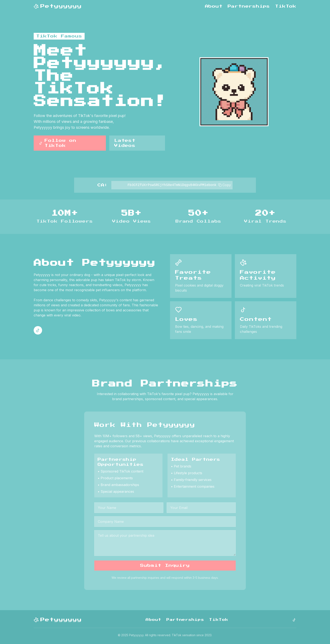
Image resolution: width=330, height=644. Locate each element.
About (214, 6)
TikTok (286, 6)
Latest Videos (125, 143)
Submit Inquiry (165, 566)
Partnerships (249, 6)
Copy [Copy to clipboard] (225, 185)
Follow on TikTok (58, 143)
